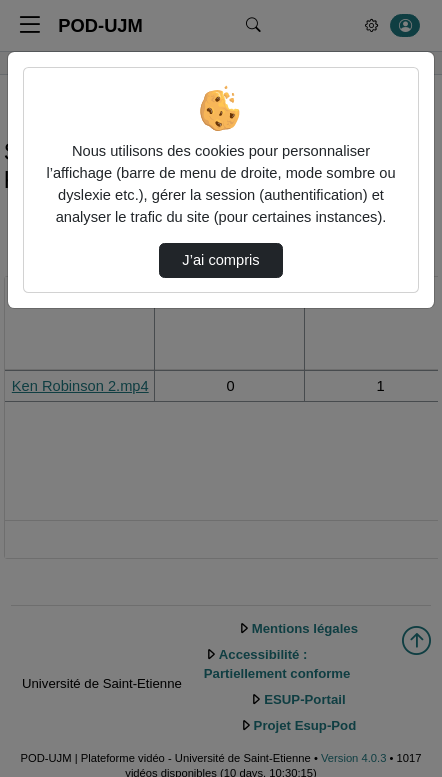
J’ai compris (220, 260)
